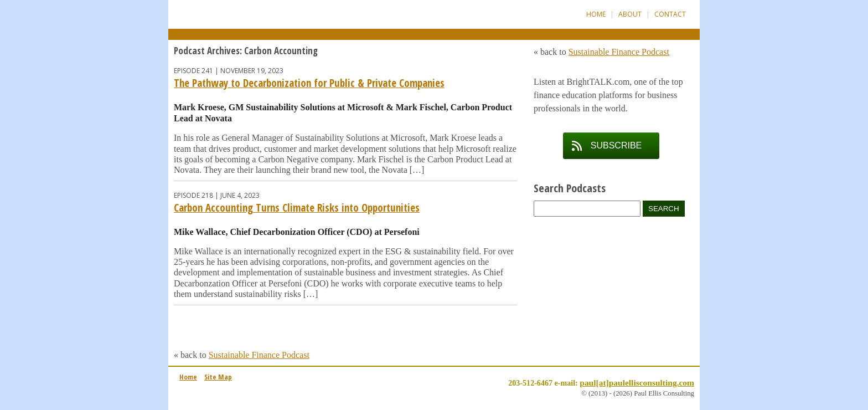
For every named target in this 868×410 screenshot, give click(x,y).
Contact (670, 14)
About (630, 14)
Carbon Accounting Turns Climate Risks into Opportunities (297, 208)
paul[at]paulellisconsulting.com (637, 383)
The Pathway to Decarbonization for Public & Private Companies (309, 83)
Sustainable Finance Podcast (259, 355)
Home (596, 14)
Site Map (218, 377)
